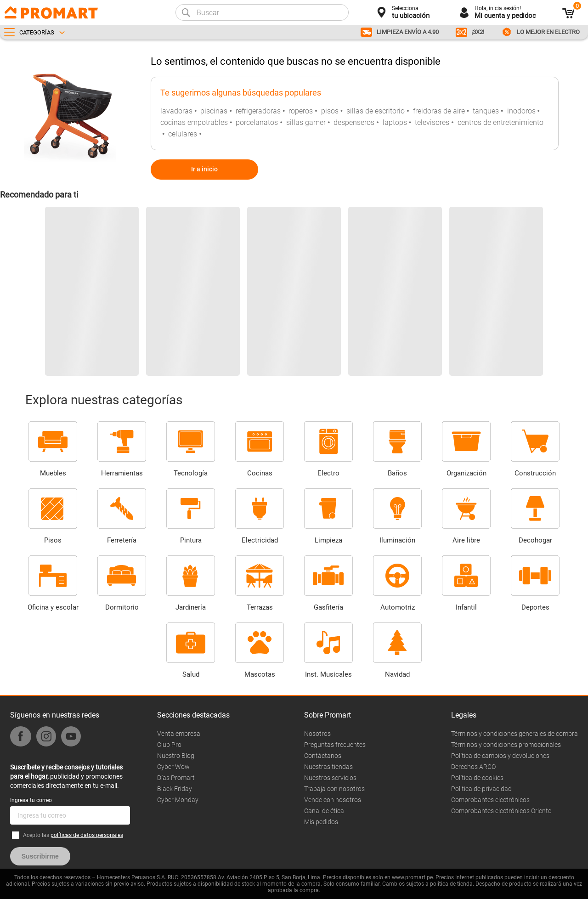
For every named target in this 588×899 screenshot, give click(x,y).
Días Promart (176, 778)
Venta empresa (179, 734)
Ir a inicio (204, 169)
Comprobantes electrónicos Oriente (501, 811)
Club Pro (169, 745)
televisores (432, 122)
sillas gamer (306, 122)
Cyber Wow (173, 767)
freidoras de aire (439, 111)
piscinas (214, 111)
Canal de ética (324, 811)
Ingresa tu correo (31, 800)
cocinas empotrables (194, 122)
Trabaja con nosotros (334, 789)
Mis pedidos (321, 822)
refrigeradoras (258, 111)
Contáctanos (323, 756)
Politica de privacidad (481, 789)
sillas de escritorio (376, 111)
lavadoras (176, 111)
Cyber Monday (178, 800)
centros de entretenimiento (500, 122)
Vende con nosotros (333, 800)
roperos (301, 111)
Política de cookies (477, 778)
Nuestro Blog (176, 756)
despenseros (354, 122)
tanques (486, 111)
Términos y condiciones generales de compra (514, 734)
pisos (330, 111)
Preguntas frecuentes (335, 745)
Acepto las (73, 835)
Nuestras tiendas (328, 767)
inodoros (521, 111)
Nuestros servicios (330, 778)
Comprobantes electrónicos (490, 800)
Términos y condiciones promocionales (506, 745)
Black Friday (175, 789)
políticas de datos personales (87, 835)
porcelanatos (257, 122)
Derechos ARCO (473, 767)
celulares (183, 134)
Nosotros (317, 734)
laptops (395, 122)
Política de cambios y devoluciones (500, 756)
